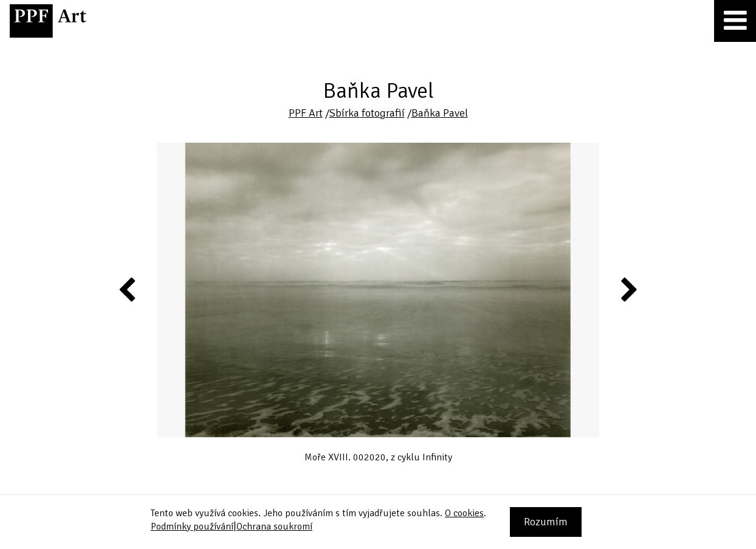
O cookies (464, 513)
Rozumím (546, 522)
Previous (128, 289)
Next (628, 289)
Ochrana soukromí (274, 527)
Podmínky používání (192, 527)
